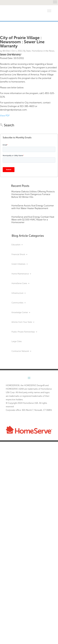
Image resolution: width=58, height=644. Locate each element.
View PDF (5, 116)
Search (9, 125)
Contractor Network (20, 351)
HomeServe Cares (19, 283)
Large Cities (17, 341)
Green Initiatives (18, 264)
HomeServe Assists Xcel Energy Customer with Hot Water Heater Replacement (33, 207)
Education (16, 245)
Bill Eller (6, 51)
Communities (17, 303)
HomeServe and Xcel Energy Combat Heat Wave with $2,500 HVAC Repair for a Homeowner (33, 220)
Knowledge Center (20, 312)
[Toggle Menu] (55, 2)
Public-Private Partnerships (23, 332)
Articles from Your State (22, 322)
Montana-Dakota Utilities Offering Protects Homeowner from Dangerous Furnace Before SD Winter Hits (33, 194)
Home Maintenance (20, 274)
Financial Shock (18, 254)
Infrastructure (17, 293)
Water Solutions (14, 54)
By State (27, 51)
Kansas (3, 54)
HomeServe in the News (43, 51)
